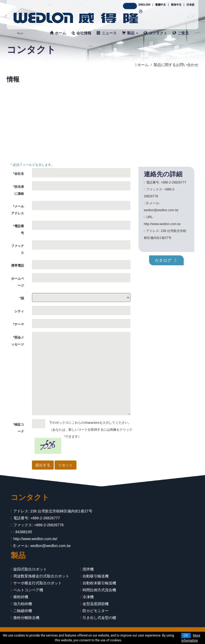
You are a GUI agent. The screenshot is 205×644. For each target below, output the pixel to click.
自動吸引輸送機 (96, 576)
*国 (22, 298)
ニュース (107, 33)
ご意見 (181, 33)
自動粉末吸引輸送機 (99, 583)
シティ (19, 311)
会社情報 (81, 33)
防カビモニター (96, 611)
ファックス (18, 249)
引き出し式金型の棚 (99, 618)
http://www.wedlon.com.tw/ (35, 539)
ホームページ (18, 282)
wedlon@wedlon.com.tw (50, 546)
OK (186, 635)
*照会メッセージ (18, 341)
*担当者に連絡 (19, 190)
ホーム (58, 33)
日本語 (190, 5)
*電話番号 (19, 230)
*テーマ (19, 324)
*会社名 (19, 174)
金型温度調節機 (96, 604)
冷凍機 (88, 597)
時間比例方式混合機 (99, 590)
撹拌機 (88, 569)
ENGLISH (144, 5)
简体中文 (176, 5)
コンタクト (155, 33)
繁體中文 (161, 5)
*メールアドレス (18, 210)
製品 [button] (130, 33)
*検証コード (19, 428)
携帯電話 (18, 266)
